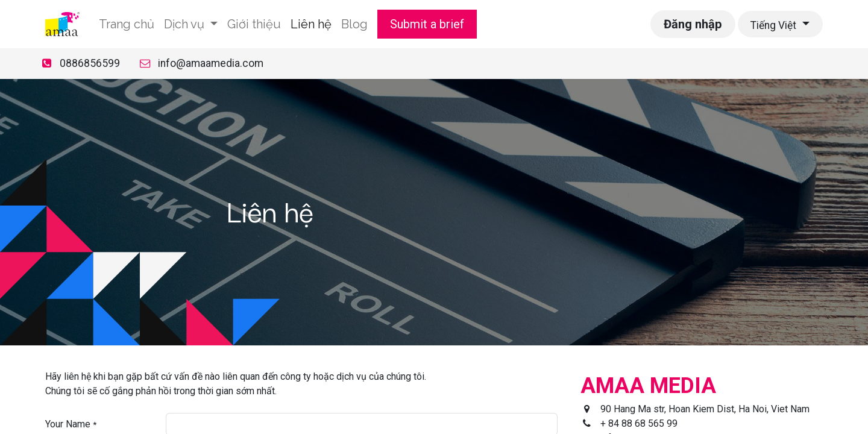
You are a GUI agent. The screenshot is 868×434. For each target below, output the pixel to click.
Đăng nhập (693, 24)
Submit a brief (427, 24)
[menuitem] (127, 24)
